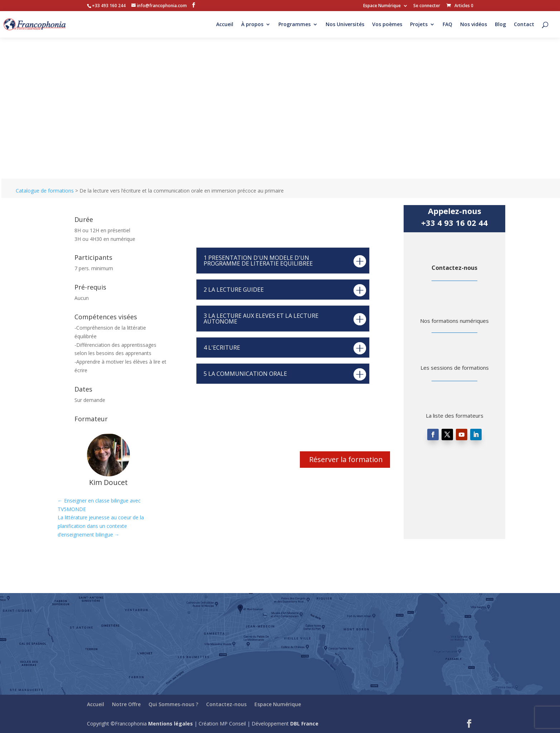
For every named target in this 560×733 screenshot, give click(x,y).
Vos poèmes (387, 25)
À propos (252, 25)
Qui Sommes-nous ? (173, 704)
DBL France (304, 724)
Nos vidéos (474, 25)
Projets (419, 25)
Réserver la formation (346, 459)
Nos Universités (345, 25)
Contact (524, 25)
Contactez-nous (454, 268)
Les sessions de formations (455, 368)
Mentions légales (171, 724)
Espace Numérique (382, 6)
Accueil (225, 25)
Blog (500, 25)
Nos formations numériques (454, 321)
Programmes (294, 25)
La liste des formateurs (455, 416)
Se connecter (427, 6)
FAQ (447, 25)
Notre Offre (126, 704)
